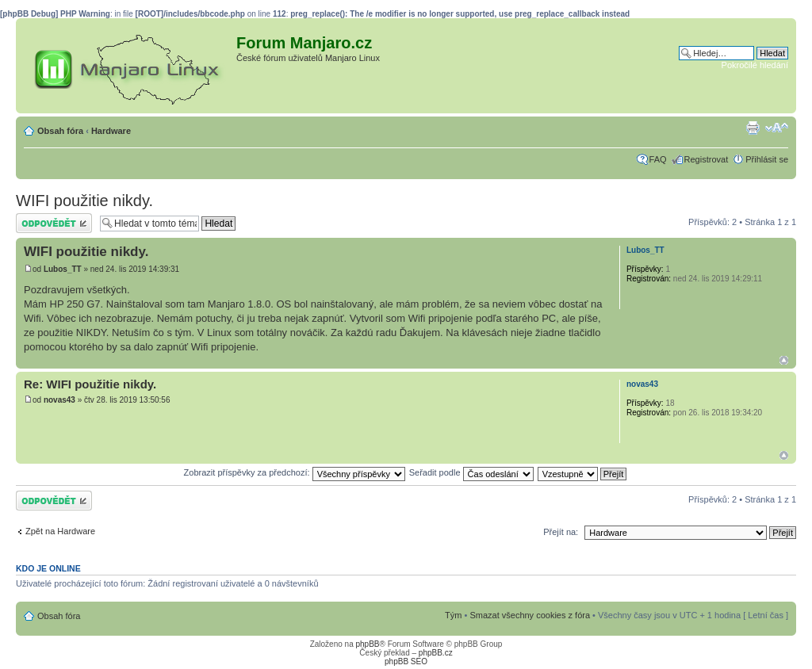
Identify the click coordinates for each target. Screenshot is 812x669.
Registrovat (707, 159)
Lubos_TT (63, 269)
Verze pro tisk (753, 128)
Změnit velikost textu (777, 128)
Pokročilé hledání (755, 65)
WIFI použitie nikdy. (84, 201)
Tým (453, 615)
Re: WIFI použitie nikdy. (90, 384)
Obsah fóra (60, 131)
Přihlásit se (767, 159)
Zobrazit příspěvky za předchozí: (295, 472)
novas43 (59, 400)
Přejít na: (561, 532)
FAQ (658, 159)
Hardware (111, 131)
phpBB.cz (436, 653)
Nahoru (784, 360)
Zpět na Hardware (60, 531)
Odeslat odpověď (54, 223)
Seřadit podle (471, 472)
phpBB (367, 644)
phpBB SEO (406, 661)
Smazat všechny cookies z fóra (530, 615)
